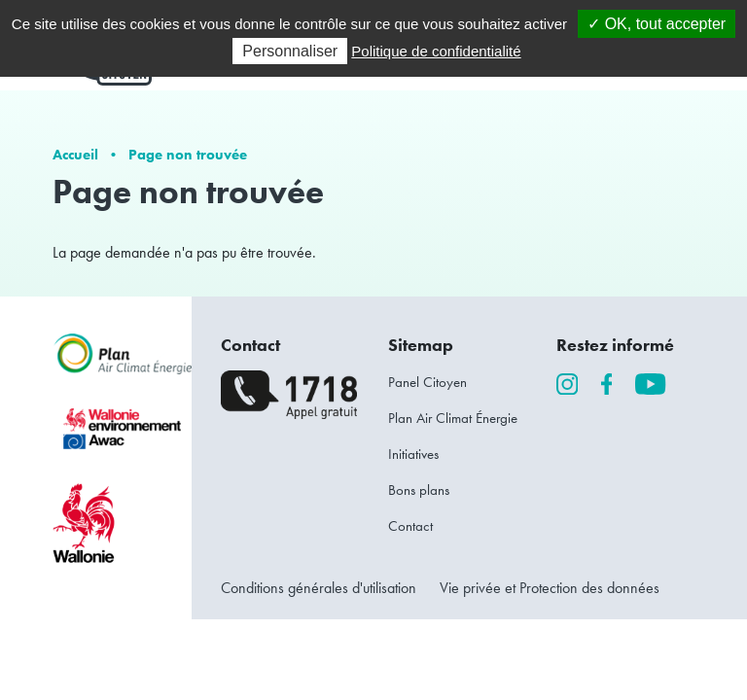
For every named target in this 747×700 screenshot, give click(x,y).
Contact (410, 526)
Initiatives (413, 454)
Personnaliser (290, 51)
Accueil (75, 154)
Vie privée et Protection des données (550, 588)
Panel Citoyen (427, 382)
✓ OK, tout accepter (657, 24)
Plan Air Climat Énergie (453, 418)
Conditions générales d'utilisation (319, 588)
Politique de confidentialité (436, 51)
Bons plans (419, 490)
